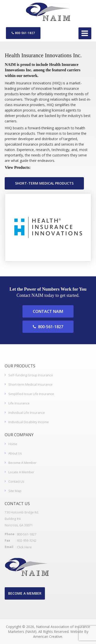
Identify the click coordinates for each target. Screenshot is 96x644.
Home (13, 444)
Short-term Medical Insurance (30, 384)
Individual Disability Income (29, 422)
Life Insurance (19, 403)
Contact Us (16, 481)
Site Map (15, 491)
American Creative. (48, 636)
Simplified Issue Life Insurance (31, 394)
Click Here (24, 547)
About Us (15, 453)
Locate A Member (21, 472)
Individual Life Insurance (27, 413)
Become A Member (22, 463)
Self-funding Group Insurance (31, 375)
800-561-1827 (23, 33)
